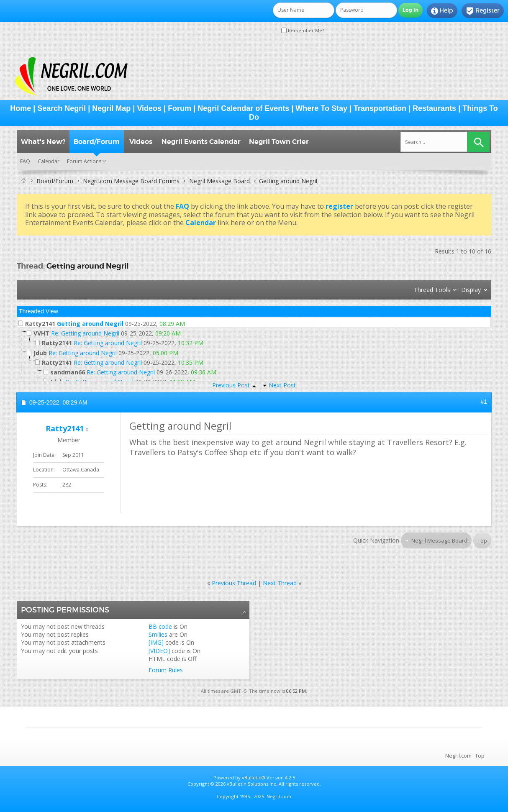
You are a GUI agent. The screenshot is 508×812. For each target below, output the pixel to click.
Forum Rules (166, 670)
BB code (160, 626)
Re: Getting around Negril (85, 333)
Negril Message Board (219, 181)
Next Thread (280, 583)
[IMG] (156, 642)
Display (471, 290)
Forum (180, 108)
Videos (149, 108)
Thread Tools (432, 290)
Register (483, 11)
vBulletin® (254, 777)
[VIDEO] (159, 651)
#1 (484, 402)
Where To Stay (321, 108)
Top (482, 540)
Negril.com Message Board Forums (131, 181)
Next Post (282, 385)
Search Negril (62, 108)
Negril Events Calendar (201, 142)
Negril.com (458, 756)
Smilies (158, 634)
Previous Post (231, 385)
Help (442, 11)
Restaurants (434, 108)
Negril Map (111, 108)
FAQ (25, 161)
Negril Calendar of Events (243, 108)
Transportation (380, 108)
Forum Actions (84, 161)
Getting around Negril (88, 266)
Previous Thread (234, 583)
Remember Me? (303, 30)
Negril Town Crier (279, 142)
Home (21, 108)
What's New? (43, 142)
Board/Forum (97, 142)
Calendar (49, 161)
